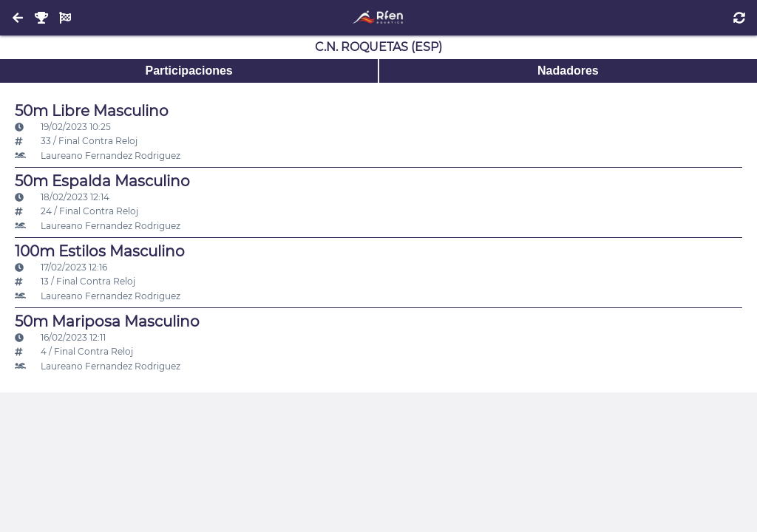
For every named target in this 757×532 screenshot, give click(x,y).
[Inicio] (378, 18)
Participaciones (189, 71)
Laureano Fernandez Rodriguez (98, 156)
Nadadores (568, 71)
